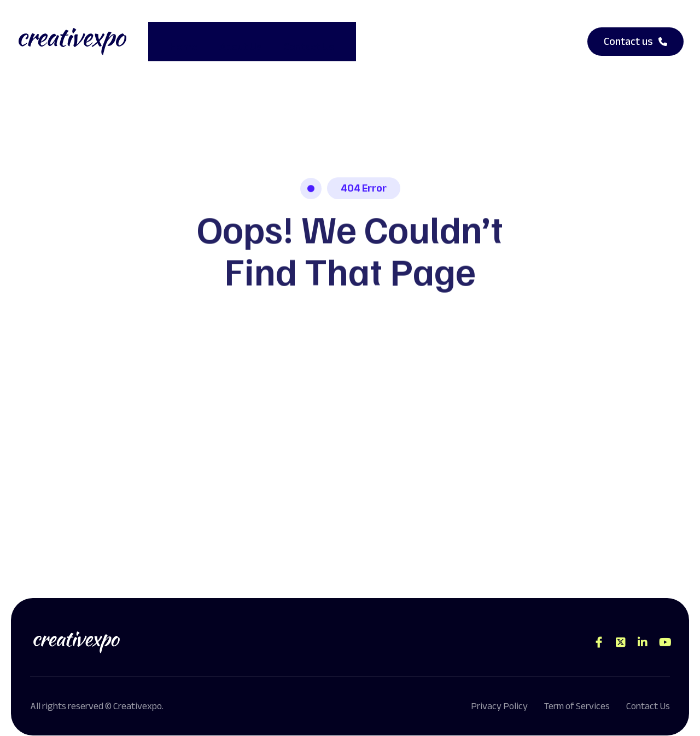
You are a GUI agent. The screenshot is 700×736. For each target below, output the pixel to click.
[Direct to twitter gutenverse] (621, 632)
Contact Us (298, 36)
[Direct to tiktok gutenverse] (643, 632)
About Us (230, 36)
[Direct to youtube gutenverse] (664, 632)
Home (173, 36)
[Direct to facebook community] (599, 632)
